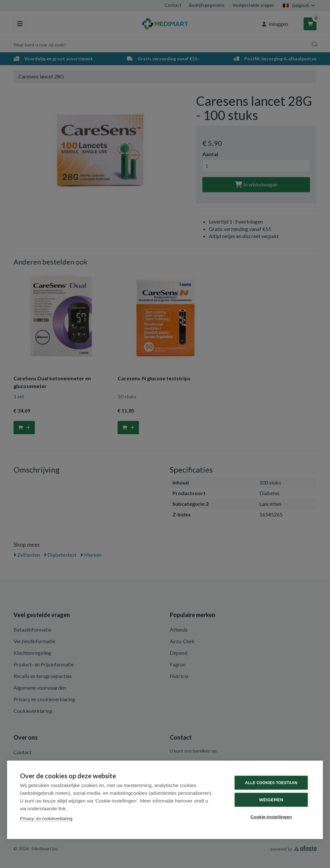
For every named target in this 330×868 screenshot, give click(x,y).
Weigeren (271, 800)
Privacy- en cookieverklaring (46, 818)
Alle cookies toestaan (271, 783)
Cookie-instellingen (271, 817)
